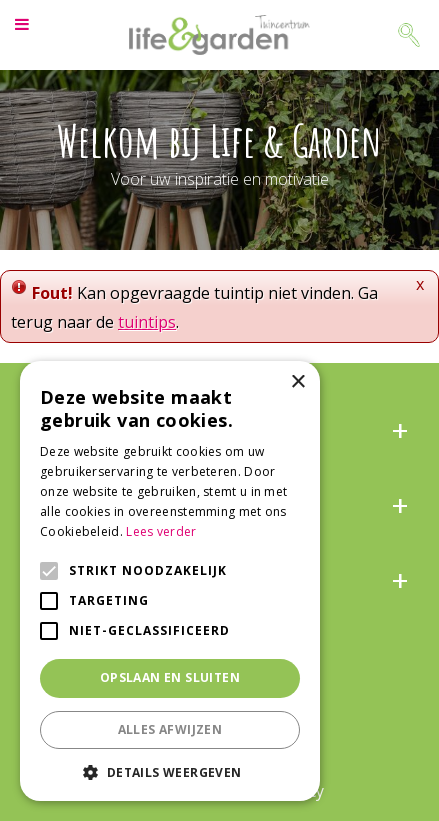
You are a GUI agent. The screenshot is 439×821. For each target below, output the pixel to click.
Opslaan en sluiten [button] (170, 677)
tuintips (147, 322)
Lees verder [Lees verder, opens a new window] (161, 531)
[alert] (170, 581)
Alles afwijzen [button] (170, 729)
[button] (170, 771)
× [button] (297, 382)
